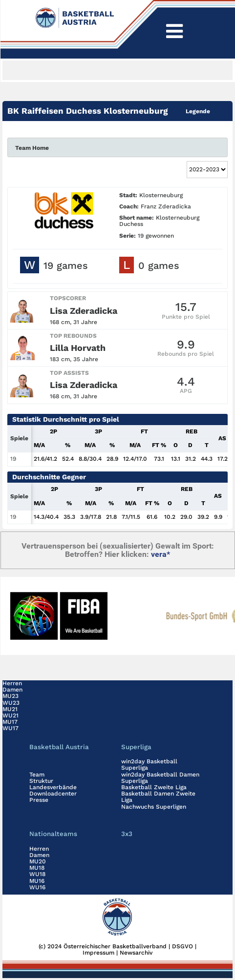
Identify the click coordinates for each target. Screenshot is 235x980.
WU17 (11, 728)
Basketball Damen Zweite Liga (158, 797)
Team (37, 775)
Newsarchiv (136, 953)
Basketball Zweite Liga (154, 787)
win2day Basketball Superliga (149, 765)
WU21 (11, 715)
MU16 (37, 881)
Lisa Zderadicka (84, 311)
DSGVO (182, 946)
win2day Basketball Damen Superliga (160, 778)
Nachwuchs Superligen (154, 807)
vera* (160, 554)
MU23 (11, 696)
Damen (12, 690)
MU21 (10, 709)
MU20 (38, 861)
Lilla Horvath (78, 348)
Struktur (41, 781)
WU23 (11, 703)
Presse (39, 800)
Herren (12, 683)
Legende (198, 111)
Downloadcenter (53, 794)
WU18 (37, 874)
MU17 (10, 722)
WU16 (37, 887)
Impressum (98, 953)
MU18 (37, 868)
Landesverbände (53, 787)
